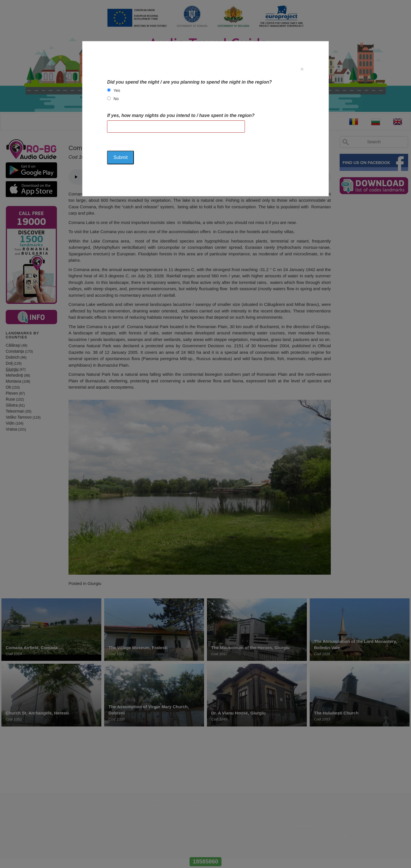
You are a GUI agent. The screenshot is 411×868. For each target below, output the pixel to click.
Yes (117, 90)
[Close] (302, 69)
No (116, 99)
